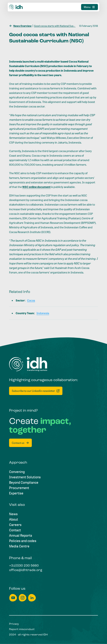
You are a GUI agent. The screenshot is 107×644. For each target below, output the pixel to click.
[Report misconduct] (22, 629)
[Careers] (15, 525)
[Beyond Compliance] (24, 483)
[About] (14, 519)
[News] (13, 514)
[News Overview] (20, 25)
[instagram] (23, 598)
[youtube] (13, 598)
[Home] (28, 364)
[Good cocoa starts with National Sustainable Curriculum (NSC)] (67, 25)
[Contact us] (20, 443)
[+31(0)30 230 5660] (24, 566)
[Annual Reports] (21, 536)
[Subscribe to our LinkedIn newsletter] (36, 391)
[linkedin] (32, 598)
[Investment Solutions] (25, 477)
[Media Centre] (19, 546)
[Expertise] (16, 493)
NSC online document (36, 187)
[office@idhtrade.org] (26, 570)
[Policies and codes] (23, 541)
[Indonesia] (43, 313)
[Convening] (17, 472)
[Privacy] (14, 624)
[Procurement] (19, 488)
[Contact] (15, 530)
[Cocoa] (31, 300)
